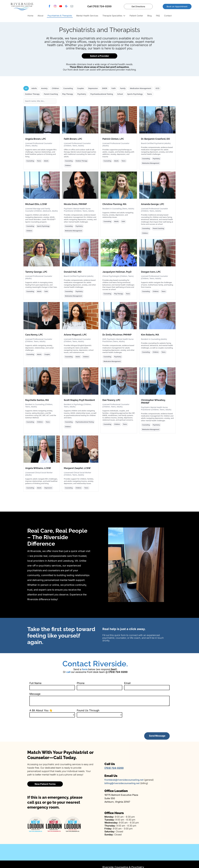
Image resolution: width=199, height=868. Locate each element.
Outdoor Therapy (32, 94)
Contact (168, 16)
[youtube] (61, 7)
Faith (114, 88)
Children (55, 88)
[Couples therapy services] (75, 852)
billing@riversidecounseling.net (122, 783)
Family (123, 88)
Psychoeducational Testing (102, 94)
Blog (150, 16)
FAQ (158, 16)
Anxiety (44, 88)
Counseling (68, 88)
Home (30, 16)
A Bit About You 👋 (41, 710)
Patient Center (136, 16)
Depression (93, 88)
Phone (81, 683)
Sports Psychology (135, 94)
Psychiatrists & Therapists (60, 16)
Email (127, 683)
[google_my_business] (66, 7)
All (26, 88)
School (120, 94)
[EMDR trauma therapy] (174, 852)
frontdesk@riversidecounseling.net (124, 780)
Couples (81, 88)
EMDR (105, 88)
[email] (72, 7)
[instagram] (55, 7)
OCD (157, 88)
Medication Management (140, 88)
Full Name (35, 683)
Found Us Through (88, 710)
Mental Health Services (87, 16)
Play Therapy (68, 94)
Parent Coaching (51, 94)
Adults (34, 88)
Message (35, 694)
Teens (149, 94)
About (40, 16)
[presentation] (49, 725)
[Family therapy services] (25, 852)
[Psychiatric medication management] (124, 852)
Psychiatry (82, 94)
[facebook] (49, 7)
